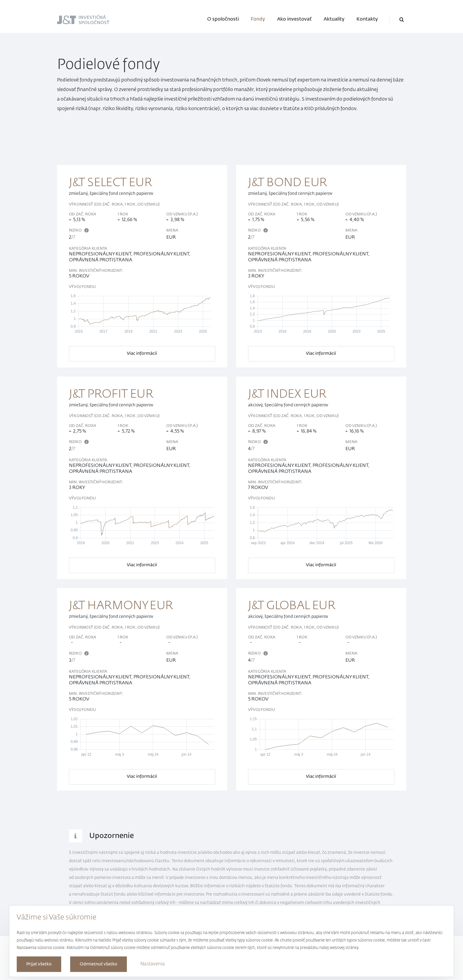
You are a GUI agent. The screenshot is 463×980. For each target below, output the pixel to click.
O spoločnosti (223, 19)
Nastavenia (153, 964)
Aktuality (334, 19)
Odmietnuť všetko (99, 964)
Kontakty (367, 19)
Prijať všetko (39, 964)
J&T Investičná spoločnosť (73, 20)
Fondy (258, 19)
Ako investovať (294, 19)
